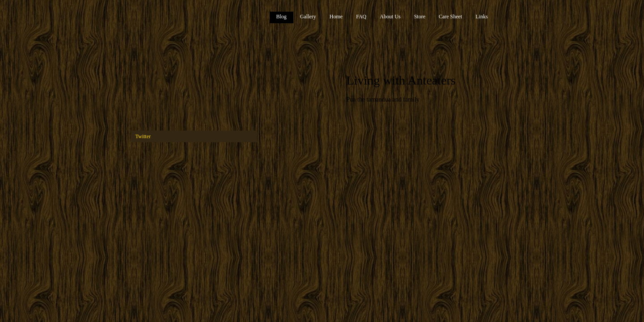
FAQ (361, 17)
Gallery (308, 17)
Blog (282, 17)
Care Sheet (450, 17)
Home (336, 17)
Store (420, 17)
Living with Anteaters (401, 80)
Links (481, 17)
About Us (390, 17)
